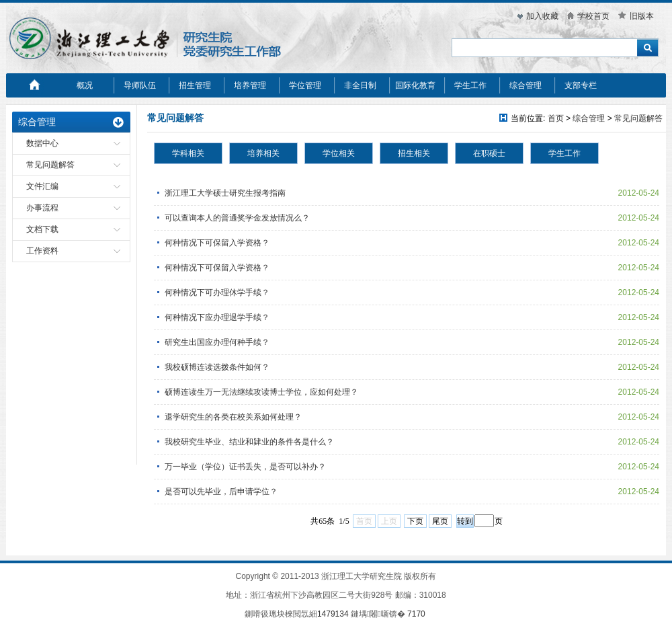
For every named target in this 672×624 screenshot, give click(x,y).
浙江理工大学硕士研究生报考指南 (225, 193)
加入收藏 (542, 16)
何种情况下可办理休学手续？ (217, 292)
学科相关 (188, 153)
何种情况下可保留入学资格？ (217, 243)
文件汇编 (42, 186)
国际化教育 (415, 85)
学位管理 (305, 85)
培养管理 (250, 85)
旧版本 (642, 16)
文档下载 (42, 229)
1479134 (333, 614)
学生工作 (470, 85)
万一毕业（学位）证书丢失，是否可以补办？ (245, 467)
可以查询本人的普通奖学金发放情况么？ (237, 218)
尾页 (440, 521)
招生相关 (414, 153)
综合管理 (526, 85)
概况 (85, 85)
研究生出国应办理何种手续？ (217, 342)
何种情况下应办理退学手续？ (217, 317)
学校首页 (593, 16)
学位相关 (339, 153)
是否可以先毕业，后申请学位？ (221, 492)
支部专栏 (581, 85)
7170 (416, 614)
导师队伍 (140, 85)
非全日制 (360, 85)
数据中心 (42, 143)
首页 (556, 118)
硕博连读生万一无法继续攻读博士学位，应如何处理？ (261, 392)
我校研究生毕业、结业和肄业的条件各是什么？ (249, 442)
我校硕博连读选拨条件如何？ (217, 367)
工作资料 (42, 251)
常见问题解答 (50, 165)
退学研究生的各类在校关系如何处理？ (233, 417)
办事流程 (42, 208)
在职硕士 (489, 153)
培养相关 (263, 153)
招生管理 (195, 85)
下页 (415, 521)
